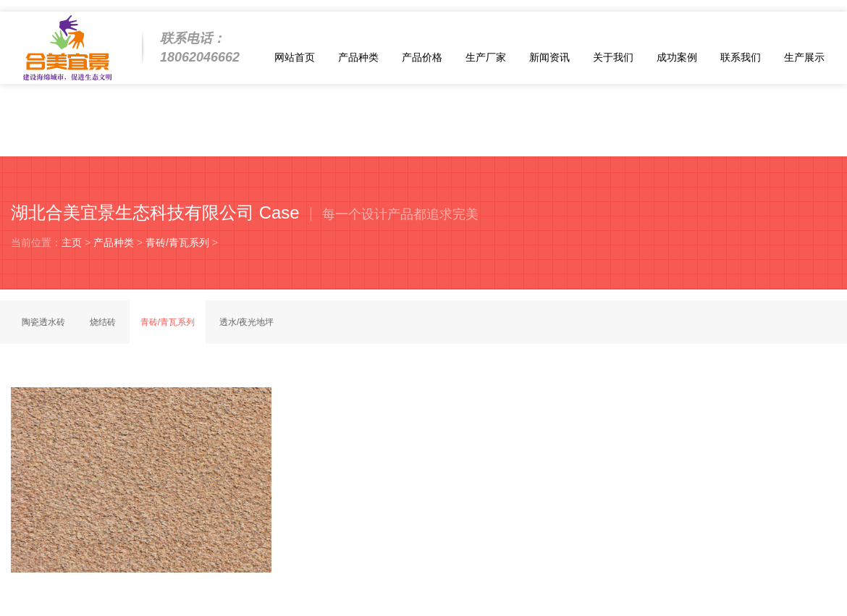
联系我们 (741, 57)
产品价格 (422, 57)
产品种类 (358, 57)
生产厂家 (486, 57)
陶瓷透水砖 (43, 322)
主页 (72, 242)
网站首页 (295, 57)
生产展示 (804, 57)
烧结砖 (103, 322)
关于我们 (613, 57)
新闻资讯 (549, 57)
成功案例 (677, 57)
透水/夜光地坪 (246, 322)
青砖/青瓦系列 (177, 242)
